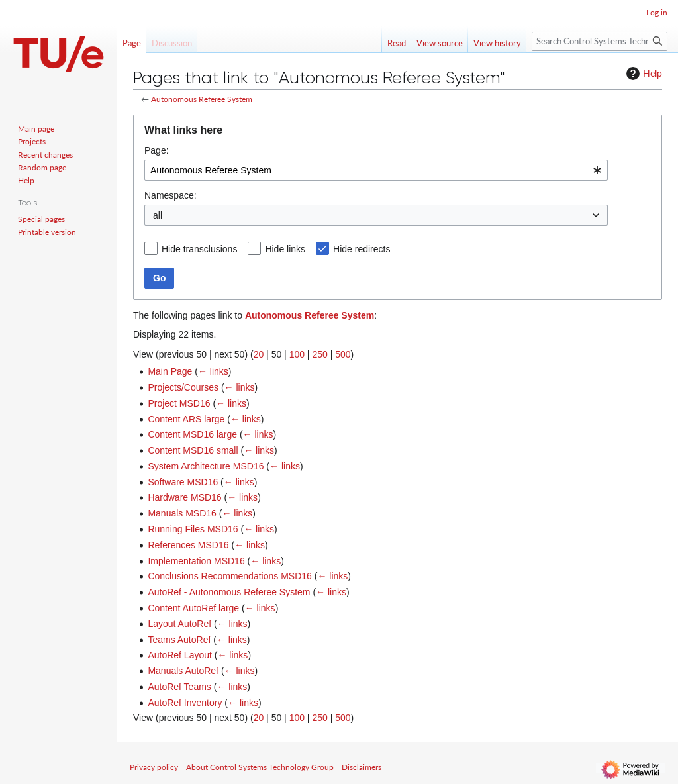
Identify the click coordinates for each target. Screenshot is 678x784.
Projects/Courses (183, 387)
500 (343, 354)
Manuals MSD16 (182, 513)
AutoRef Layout (180, 655)
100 (297, 354)
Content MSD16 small (193, 450)
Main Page (170, 371)
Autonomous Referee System (202, 99)
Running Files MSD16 (193, 529)
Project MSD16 (179, 403)
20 (259, 354)
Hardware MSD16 (184, 497)
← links (213, 371)
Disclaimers (362, 767)
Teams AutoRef (179, 640)
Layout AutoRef (179, 624)
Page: (157, 150)
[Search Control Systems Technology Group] (600, 41)
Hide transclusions (199, 249)
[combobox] (376, 170)
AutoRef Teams (179, 687)
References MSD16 (188, 545)
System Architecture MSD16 (206, 466)
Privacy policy (154, 767)
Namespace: (170, 195)
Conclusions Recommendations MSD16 (229, 576)
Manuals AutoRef (183, 671)
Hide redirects (362, 249)
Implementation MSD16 (196, 561)
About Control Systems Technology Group (260, 767)
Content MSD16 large (192, 434)
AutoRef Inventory (185, 703)
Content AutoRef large (193, 608)
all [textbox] (158, 215)
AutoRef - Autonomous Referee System (229, 592)
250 (319, 354)
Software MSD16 (183, 482)
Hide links (285, 249)
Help (643, 73)
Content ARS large (186, 419)
